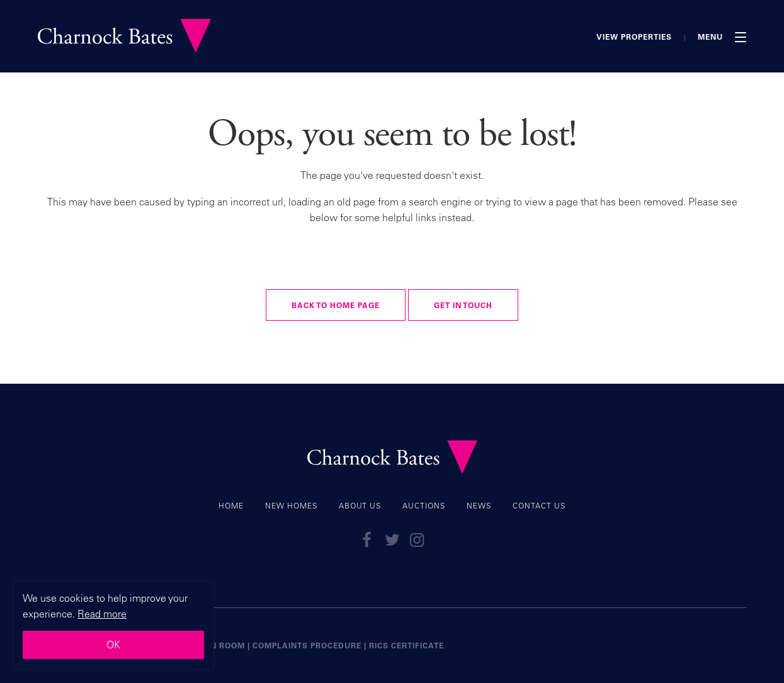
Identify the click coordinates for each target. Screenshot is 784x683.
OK (113, 645)
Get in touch (463, 305)
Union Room (217, 645)
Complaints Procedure (307, 645)
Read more (102, 614)
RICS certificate (406, 645)
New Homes (291, 505)
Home (231, 505)
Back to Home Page (336, 305)
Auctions (424, 505)
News (479, 505)
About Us (360, 505)
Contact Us (539, 505)
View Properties (634, 37)
